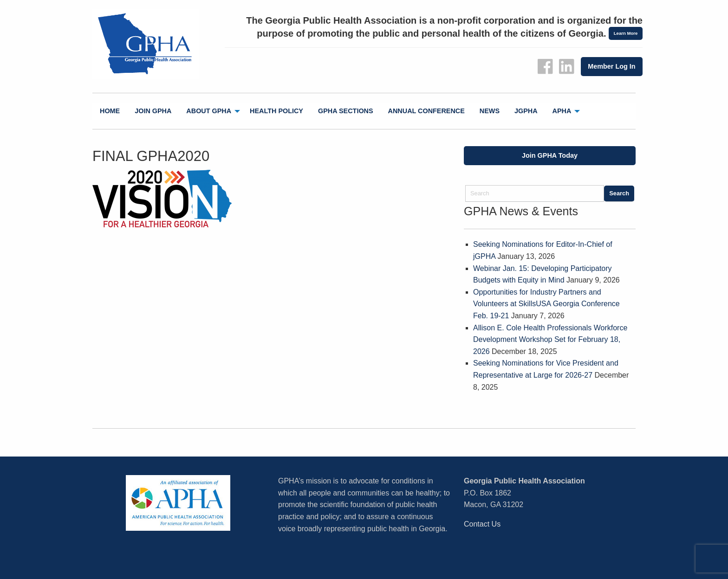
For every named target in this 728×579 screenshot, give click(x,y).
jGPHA (526, 111)
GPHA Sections (346, 111)
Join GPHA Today (550, 155)
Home (110, 111)
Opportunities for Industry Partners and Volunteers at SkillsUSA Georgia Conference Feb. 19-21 (546, 304)
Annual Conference (426, 111)
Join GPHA (153, 111)
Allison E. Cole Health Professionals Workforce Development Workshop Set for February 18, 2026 (550, 340)
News (490, 111)
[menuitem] (110, 111)
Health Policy (276, 111)
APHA (562, 111)
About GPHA (209, 111)
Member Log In (611, 66)
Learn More (626, 33)
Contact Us (482, 524)
